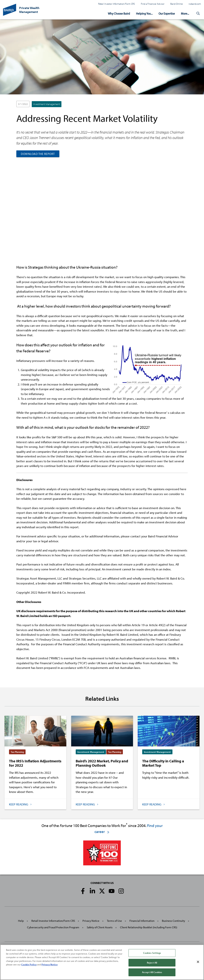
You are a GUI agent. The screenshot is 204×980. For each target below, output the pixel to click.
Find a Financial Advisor (153, 4)
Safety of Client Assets (100, 927)
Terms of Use (114, 921)
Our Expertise (167, 13)
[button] (198, 13)
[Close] (198, 962)
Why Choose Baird (119, 13)
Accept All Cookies (152, 972)
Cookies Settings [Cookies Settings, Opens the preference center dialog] (152, 953)
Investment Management (47, 104)
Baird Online (176, 4)
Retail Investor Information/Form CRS (117, 4)
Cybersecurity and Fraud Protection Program (53, 927)
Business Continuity (173, 921)
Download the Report (38, 154)
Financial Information (142, 921)
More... (185, 13)
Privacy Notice (91, 921)
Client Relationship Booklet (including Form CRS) (149, 927)
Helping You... (144, 13)
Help (21, 921)
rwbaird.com (195, 4)
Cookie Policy (29, 964)
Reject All (152, 963)
